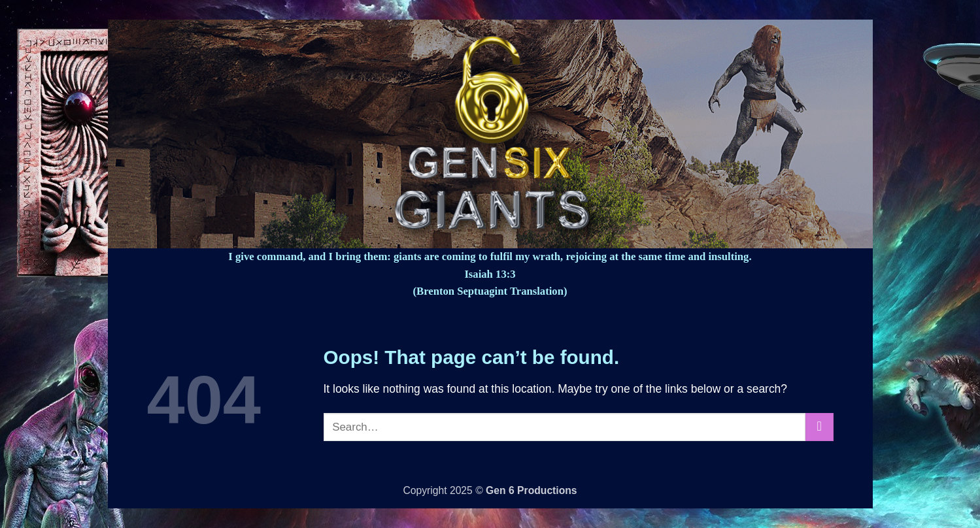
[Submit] (819, 427)
